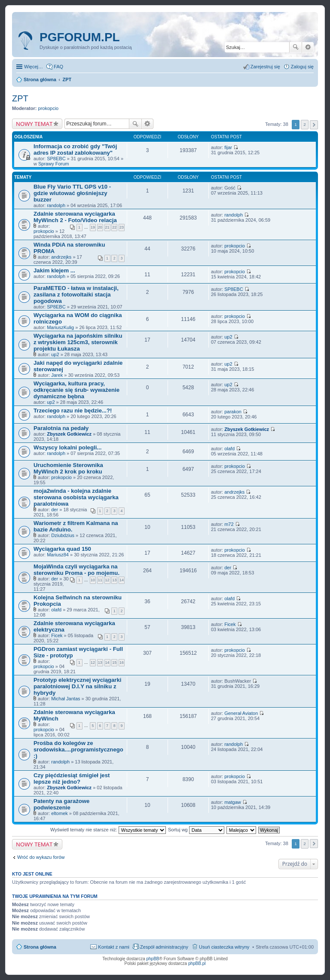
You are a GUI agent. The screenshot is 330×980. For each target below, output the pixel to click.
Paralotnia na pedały (61, 428)
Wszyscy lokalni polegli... (67, 447)
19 (93, 227)
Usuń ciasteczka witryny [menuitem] (224, 947)
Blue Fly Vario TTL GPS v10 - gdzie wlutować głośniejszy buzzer (72, 193)
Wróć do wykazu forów (41, 857)
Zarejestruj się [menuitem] (265, 67)
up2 (55, 354)
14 (122, 580)
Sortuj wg (196, 830)
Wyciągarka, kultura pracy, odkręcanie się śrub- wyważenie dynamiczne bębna (76, 390)
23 (122, 227)
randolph (56, 205)
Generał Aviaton (241, 713)
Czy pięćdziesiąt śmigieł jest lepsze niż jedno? (72, 779)
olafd (229, 449)
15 (114, 662)
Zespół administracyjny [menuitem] (164, 947)
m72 (229, 524)
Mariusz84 (58, 555)
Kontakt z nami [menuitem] (114, 947)
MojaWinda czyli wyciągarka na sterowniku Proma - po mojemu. (76, 570)
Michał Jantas (66, 699)
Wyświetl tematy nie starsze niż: (108, 830)
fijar (228, 147)
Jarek (57, 375)
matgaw (233, 802)
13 (114, 580)
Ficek (57, 635)
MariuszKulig (60, 327)
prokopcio (49, 108)
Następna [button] (314, 125)
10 (93, 580)
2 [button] (305, 124)
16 (122, 662)
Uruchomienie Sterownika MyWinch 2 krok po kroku (68, 468)
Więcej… (34, 67)
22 (114, 227)
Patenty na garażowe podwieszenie (61, 804)
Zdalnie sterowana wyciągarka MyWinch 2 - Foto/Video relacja (75, 217)
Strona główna (40, 947)
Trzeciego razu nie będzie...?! (73, 411)
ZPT (20, 98)
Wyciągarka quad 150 (62, 549)
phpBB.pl (197, 963)
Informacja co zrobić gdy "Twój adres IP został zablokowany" (75, 150)
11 (100, 580)
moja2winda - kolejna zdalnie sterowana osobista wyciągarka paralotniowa (76, 497)
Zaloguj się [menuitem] (302, 67)
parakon (233, 412)
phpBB (153, 959)
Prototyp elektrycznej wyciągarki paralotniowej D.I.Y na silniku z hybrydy (78, 686)
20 (100, 227)
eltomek (60, 813)
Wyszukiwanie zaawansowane (308, 47)
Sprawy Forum (54, 164)
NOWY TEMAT (34, 124)
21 (107, 227)
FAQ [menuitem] (58, 67)
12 (107, 580)
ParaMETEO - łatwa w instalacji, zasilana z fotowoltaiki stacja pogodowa (76, 295)
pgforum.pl (80, 37)
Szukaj (296, 47)
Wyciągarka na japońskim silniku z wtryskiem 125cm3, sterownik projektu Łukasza (78, 342)
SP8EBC (56, 159)
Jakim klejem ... (54, 270)
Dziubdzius (63, 535)
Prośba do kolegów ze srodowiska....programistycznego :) (78, 750)
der (55, 510)
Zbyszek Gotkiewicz (69, 434)
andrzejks (61, 257)
